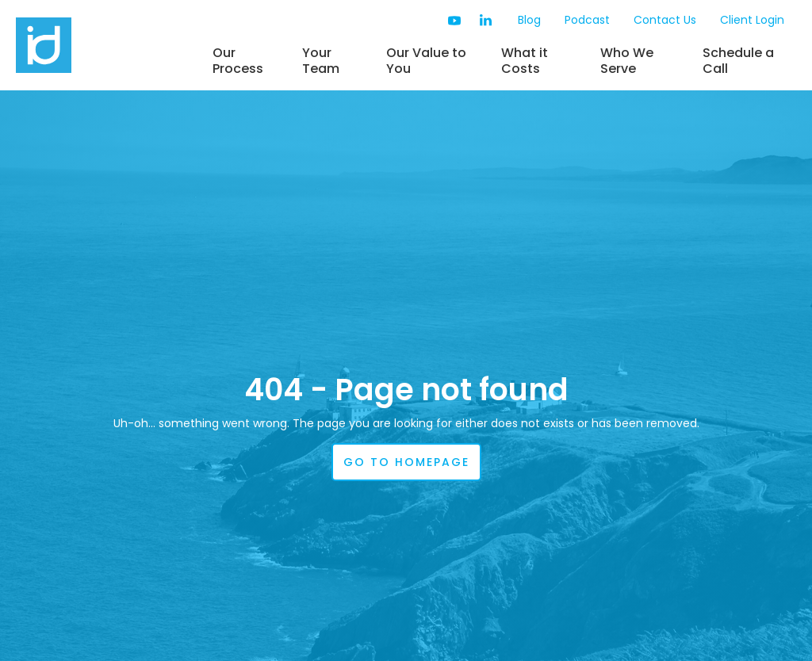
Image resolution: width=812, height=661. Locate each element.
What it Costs (525, 61)
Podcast (587, 20)
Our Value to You (426, 61)
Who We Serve (627, 61)
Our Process (238, 61)
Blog (529, 20)
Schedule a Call (738, 61)
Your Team (321, 61)
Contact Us (665, 20)
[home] (107, 45)
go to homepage (406, 462)
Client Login (752, 20)
